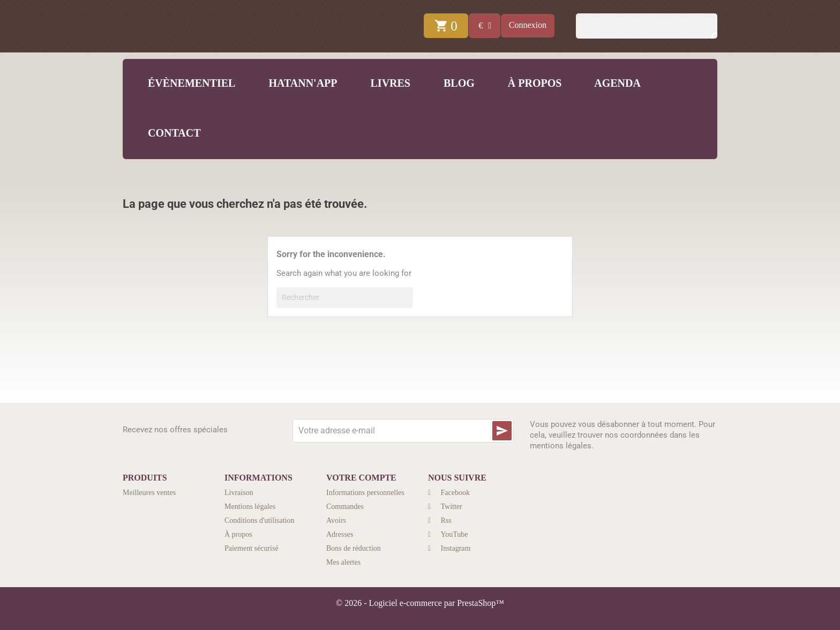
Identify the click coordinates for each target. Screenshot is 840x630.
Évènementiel (190, 83)
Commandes (345, 507)
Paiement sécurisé (252, 548)
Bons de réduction (354, 548)
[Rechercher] (647, 26)
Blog (458, 83)
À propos (534, 83)
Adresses (340, 534)
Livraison (239, 493)
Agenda (616, 83)
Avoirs (336, 520)
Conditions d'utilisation (259, 520)
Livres (389, 83)
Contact (173, 133)
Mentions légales (250, 507)
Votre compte (361, 478)
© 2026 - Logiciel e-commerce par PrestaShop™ (420, 603)
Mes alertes (343, 562)
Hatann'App (301, 83)
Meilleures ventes (149, 493)
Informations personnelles (365, 493)
